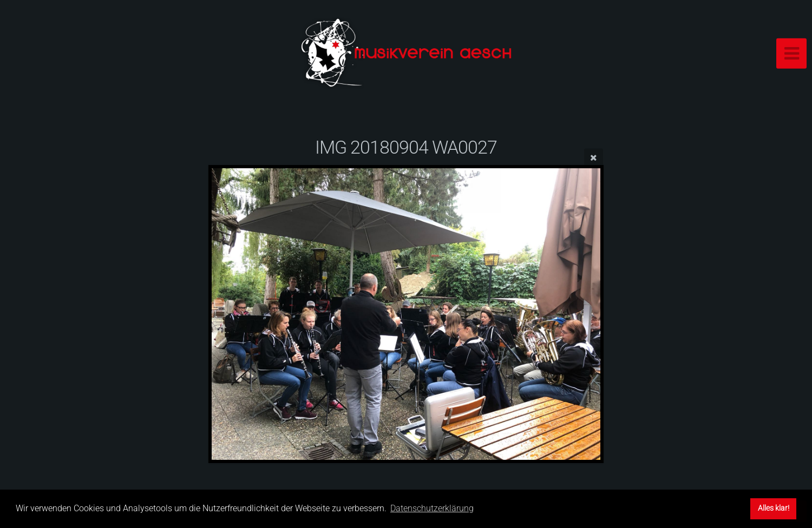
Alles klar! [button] (774, 508)
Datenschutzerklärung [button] (432, 508)
